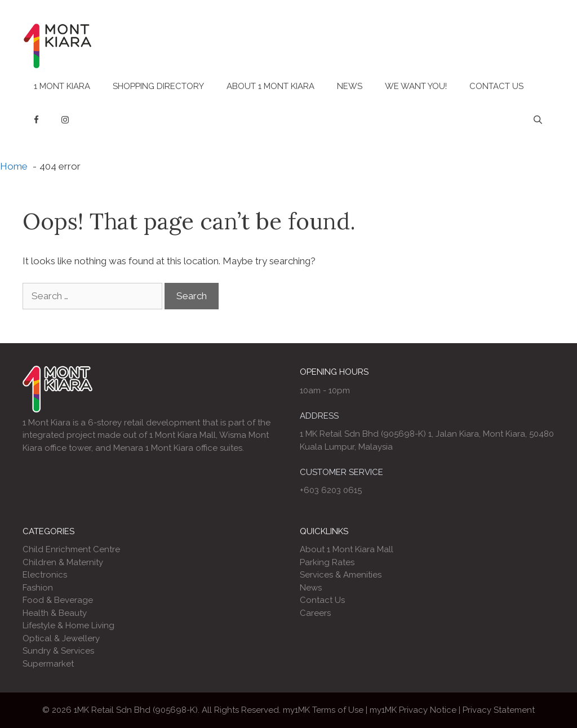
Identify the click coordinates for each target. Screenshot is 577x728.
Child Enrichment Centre (71, 549)
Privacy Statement (499, 710)
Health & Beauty (55, 613)
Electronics (45, 575)
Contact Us (496, 86)
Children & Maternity (63, 562)
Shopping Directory (158, 86)
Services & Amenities (341, 575)
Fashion (38, 588)
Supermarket (48, 664)
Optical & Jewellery (61, 638)
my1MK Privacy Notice (413, 710)
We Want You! (416, 86)
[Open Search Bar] (538, 120)
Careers (315, 613)
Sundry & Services (58, 651)
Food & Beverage (58, 600)
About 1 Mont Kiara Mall (347, 549)
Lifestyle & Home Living (68, 625)
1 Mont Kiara (62, 86)
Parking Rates (327, 562)
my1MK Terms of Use (323, 710)
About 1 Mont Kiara (270, 86)
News (350, 86)
